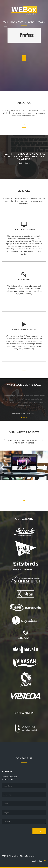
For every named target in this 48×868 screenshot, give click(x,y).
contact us (24, 204)
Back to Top (39, 861)
